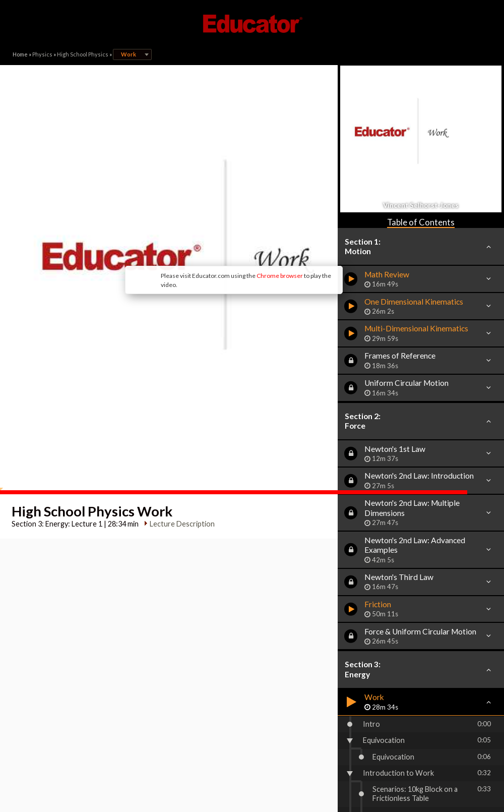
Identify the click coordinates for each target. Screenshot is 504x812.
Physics (42, 54)
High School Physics (83, 54)
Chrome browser (215, 217)
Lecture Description (179, 420)
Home (20, 54)
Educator (252, 24)
